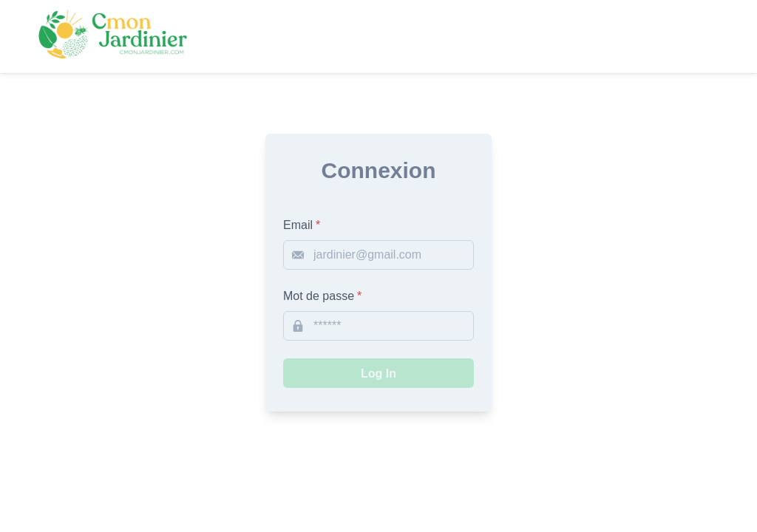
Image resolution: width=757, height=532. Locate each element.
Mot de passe (322, 296)
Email (302, 225)
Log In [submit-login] (378, 374)
